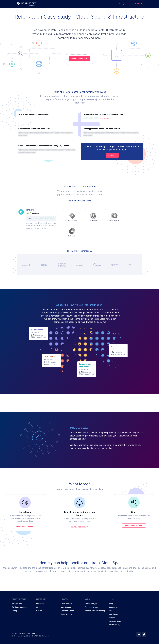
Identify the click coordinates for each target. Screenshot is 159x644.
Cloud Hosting (66, 604)
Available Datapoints (20, 607)
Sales (38, 607)
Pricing (15, 611)
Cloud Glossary (115, 621)
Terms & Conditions (19, 634)
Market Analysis (91, 604)
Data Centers (66, 607)
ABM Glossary (114, 625)
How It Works (17, 604)
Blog (111, 604)
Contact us (113, 607)
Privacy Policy (31, 634)
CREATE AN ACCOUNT (79, 59)
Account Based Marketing (95, 611)
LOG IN (140, 4)
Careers (112, 618)
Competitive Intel (91, 607)
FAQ (111, 611)
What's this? (104, 118)
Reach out (112, 155)
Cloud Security (66, 614)
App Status (113, 614)
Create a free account (25, 527)
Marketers (40, 604)
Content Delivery (67, 611)
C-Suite (39, 611)
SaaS (29, 213)
